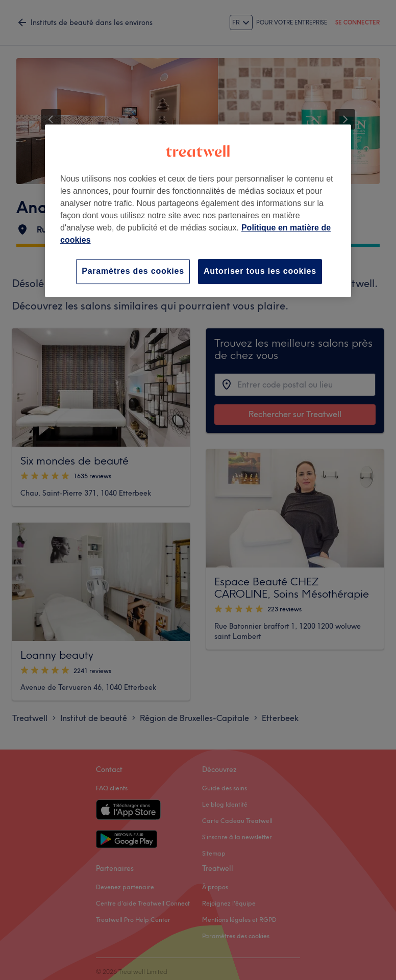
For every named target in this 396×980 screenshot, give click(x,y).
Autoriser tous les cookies (260, 271)
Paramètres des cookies (133, 271)
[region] (198, 210)
